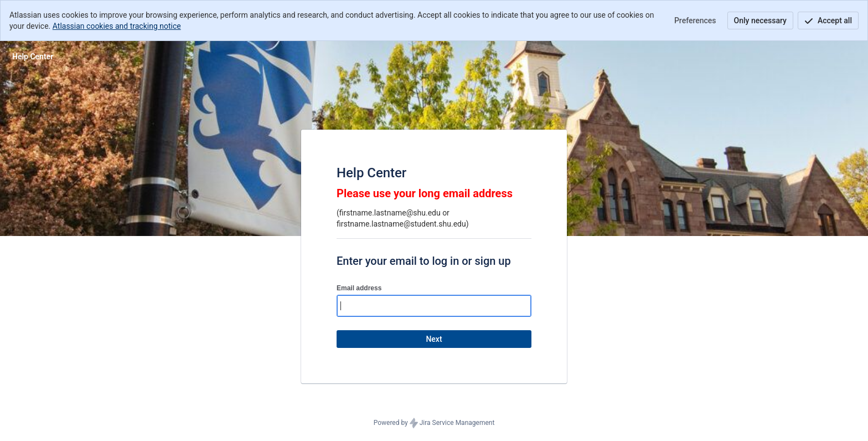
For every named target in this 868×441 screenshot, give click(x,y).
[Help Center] (33, 57)
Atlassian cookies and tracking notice (117, 26)
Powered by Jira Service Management (434, 423)
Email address (359, 288)
